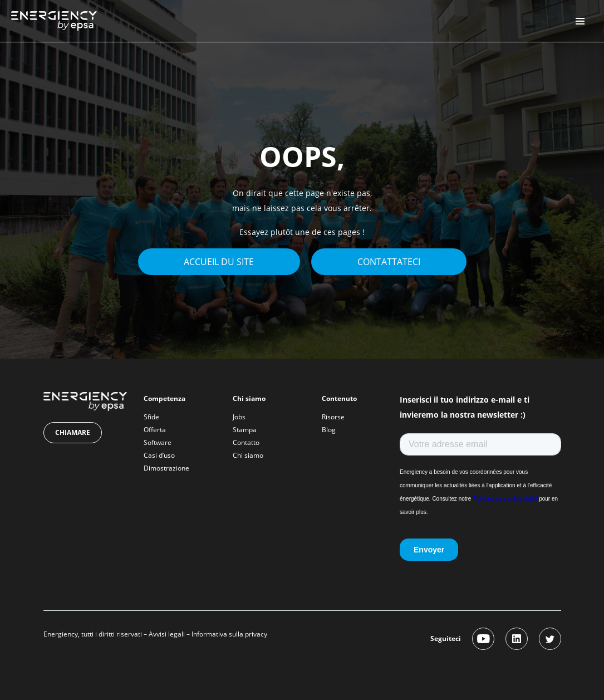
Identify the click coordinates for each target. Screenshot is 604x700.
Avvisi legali (167, 634)
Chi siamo (248, 455)
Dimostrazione (166, 468)
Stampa (245, 430)
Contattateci (389, 262)
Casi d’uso (159, 455)
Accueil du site (219, 262)
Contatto (246, 442)
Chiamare (73, 432)
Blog (329, 430)
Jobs (239, 417)
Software (158, 442)
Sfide (151, 417)
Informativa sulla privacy (229, 634)
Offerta (155, 430)
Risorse (333, 417)
